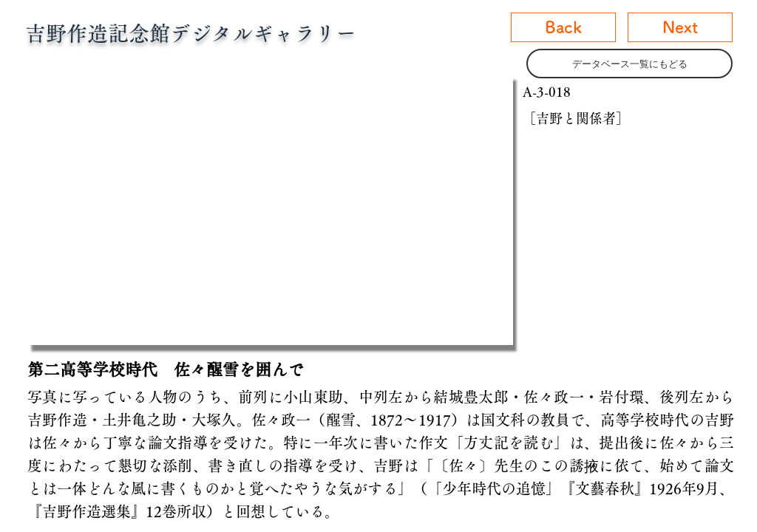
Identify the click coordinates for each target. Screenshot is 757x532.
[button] (270, 209)
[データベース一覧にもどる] (629, 64)
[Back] (563, 27)
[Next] (680, 27)
